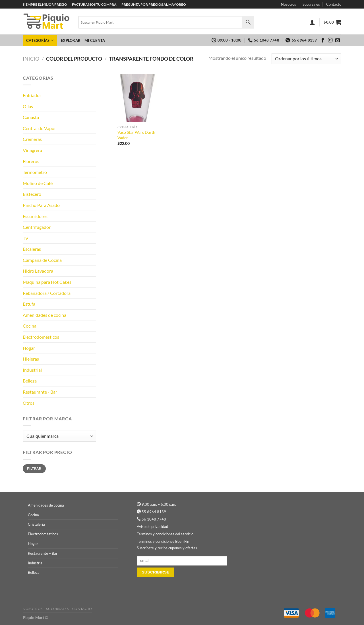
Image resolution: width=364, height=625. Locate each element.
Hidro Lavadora (38, 271)
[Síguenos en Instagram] (330, 40)
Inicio (31, 59)
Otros (29, 403)
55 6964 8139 (154, 512)
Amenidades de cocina (45, 315)
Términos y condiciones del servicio (165, 534)
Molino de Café (38, 183)
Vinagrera (32, 150)
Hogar (29, 348)
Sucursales (311, 4)
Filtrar (34, 468)
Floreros (31, 161)
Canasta (31, 117)
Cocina (30, 326)
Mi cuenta (95, 40)
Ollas (28, 106)
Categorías (40, 40)
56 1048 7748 (154, 519)
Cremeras (32, 139)
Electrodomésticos (41, 337)
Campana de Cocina (42, 260)
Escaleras (32, 249)
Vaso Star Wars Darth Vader (136, 135)
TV (26, 238)
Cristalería (36, 524)
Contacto (334, 4)
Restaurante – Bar (43, 553)
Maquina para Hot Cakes (47, 282)
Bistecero (32, 194)
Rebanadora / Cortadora (47, 293)
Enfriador (32, 95)
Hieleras (31, 359)
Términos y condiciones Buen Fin (163, 541)
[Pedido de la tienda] (306, 59)
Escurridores (35, 216)
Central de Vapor (39, 128)
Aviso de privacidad (152, 527)
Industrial (32, 370)
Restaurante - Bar (40, 392)
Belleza (30, 381)
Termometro (35, 172)
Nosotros (288, 4)
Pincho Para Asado (41, 205)
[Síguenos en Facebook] (323, 40)
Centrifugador (37, 227)
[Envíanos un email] (338, 40)
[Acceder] (312, 22)
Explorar (71, 40)
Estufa (29, 304)
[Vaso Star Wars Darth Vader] (137, 98)
